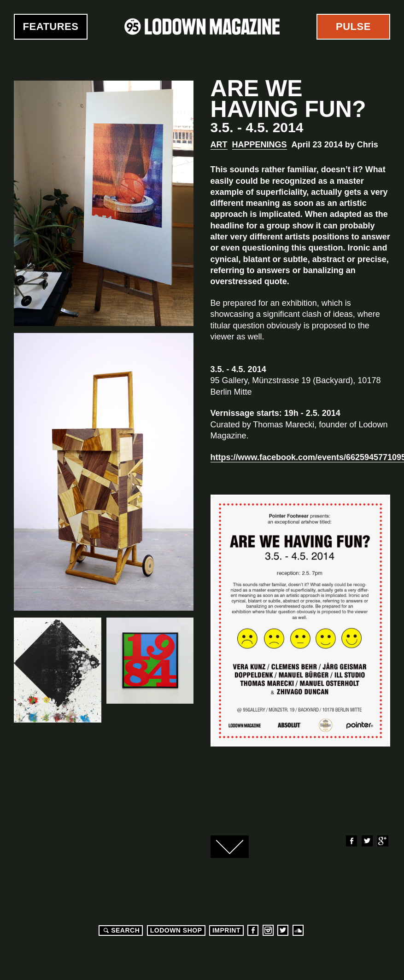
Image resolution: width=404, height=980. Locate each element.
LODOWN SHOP (176, 930)
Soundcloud (298, 930)
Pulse (353, 26)
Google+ (382, 841)
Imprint (226, 930)
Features (51, 26)
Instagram (268, 930)
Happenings (260, 145)
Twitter (367, 841)
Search (120, 930)
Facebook (351, 841)
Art (219, 145)
